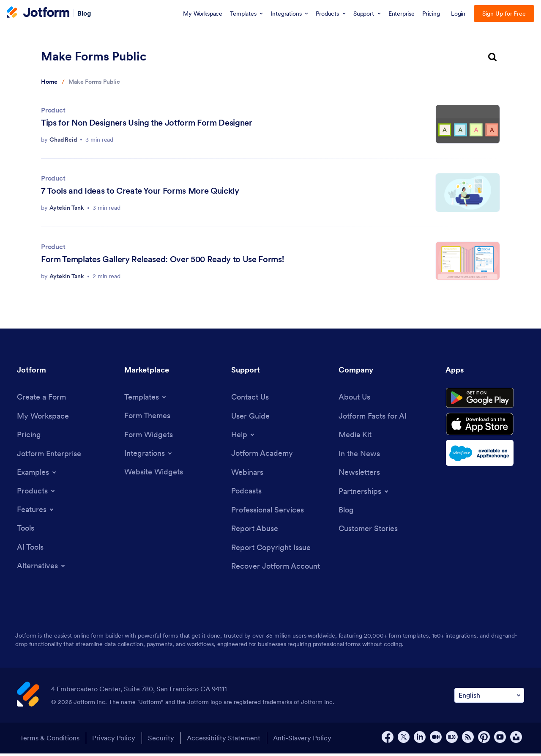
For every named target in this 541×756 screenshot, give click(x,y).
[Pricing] (29, 436)
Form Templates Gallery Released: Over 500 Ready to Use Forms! (162, 259)
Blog (84, 13)
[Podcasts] (246, 492)
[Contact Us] (250, 397)
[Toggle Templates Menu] (146, 397)
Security (163, 741)
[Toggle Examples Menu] (37, 474)
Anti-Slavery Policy (306, 741)
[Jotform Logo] (38, 13)
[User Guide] (250, 417)
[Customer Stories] (368, 531)
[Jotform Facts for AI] (373, 417)
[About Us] (354, 397)
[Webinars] (247, 473)
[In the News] (359, 455)
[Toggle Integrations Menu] (149, 454)
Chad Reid (63, 140)
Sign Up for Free (504, 14)
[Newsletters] (359, 474)
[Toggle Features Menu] (36, 511)
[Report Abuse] (255, 531)
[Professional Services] (268, 511)
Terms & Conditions (49, 741)
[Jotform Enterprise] (49, 455)
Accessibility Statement (227, 741)
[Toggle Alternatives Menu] (42, 568)
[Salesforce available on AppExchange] (485, 457)
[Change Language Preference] (489, 698)
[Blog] (346, 511)
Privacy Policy (114, 741)
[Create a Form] (41, 397)
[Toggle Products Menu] (37, 492)
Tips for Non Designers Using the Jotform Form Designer (147, 123)
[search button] (492, 58)
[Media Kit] (355, 436)
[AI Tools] (30, 549)
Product (53, 110)
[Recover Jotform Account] (276, 569)
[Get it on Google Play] (485, 400)
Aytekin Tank (67, 208)
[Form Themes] (147, 416)
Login (458, 14)
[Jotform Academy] (262, 454)
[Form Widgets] (149, 435)
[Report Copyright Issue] (271, 550)
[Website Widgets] (154, 473)
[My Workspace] (43, 417)
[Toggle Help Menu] (243, 436)
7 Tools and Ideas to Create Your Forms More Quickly (140, 191)
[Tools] (26, 530)
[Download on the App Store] (485, 428)
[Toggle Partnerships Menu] (364, 493)
